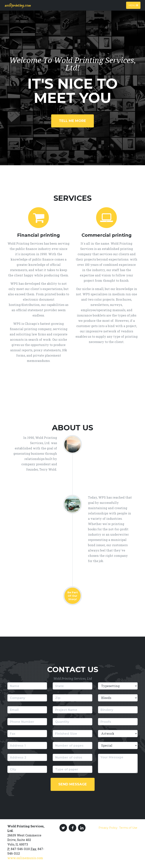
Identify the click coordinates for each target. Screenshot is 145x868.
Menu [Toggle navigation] (133, 5)
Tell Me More (72, 121)
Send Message (73, 784)
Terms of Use (128, 828)
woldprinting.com (18, 5)
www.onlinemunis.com (25, 858)
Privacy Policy (108, 828)
